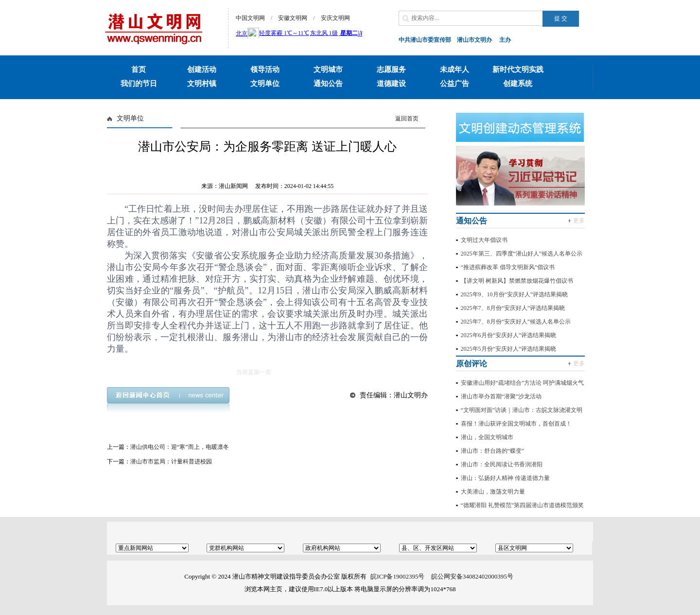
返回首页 (407, 119)
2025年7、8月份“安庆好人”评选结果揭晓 (513, 308)
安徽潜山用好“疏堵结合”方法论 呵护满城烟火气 (523, 383)
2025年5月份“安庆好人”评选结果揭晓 (509, 349)
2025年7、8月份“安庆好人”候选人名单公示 (516, 322)
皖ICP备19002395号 (397, 576)
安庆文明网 (335, 18)
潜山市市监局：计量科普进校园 (171, 461)
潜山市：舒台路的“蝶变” (493, 451)
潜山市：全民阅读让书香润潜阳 (502, 464)
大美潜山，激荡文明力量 (493, 492)
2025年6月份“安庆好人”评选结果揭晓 (509, 335)
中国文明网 (250, 18)
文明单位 (130, 118)
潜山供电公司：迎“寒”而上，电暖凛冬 (180, 447)
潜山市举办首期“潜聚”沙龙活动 (501, 396)
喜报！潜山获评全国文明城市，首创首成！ (516, 424)
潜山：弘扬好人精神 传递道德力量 (505, 478)
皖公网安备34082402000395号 (472, 576)
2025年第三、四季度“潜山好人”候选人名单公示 (522, 254)
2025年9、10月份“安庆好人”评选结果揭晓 (515, 294)
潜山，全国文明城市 (487, 437)
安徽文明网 (293, 18)
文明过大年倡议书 (484, 240)
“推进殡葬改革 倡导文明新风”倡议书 (508, 267)
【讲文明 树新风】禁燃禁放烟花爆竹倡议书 (517, 281)
